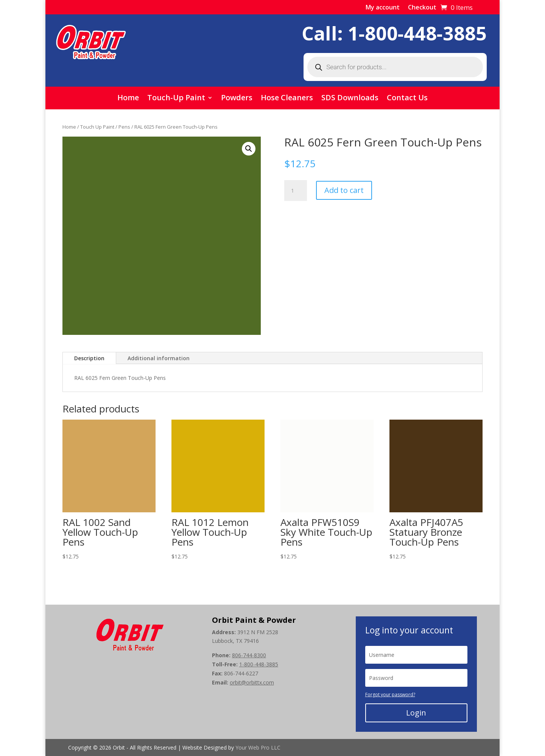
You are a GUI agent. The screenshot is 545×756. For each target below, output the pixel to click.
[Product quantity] (296, 191)
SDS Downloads (350, 99)
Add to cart (344, 190)
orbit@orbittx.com (252, 682)
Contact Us (407, 99)
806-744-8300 (249, 655)
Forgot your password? (390, 695)
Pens (124, 127)
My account (383, 8)
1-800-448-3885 (417, 33)
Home (128, 99)
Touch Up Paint (97, 127)
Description (89, 358)
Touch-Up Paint (176, 99)
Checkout (422, 8)
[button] (249, 149)
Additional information (159, 358)
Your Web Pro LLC (258, 747)
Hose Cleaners (287, 99)
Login (416, 713)
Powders (237, 99)
